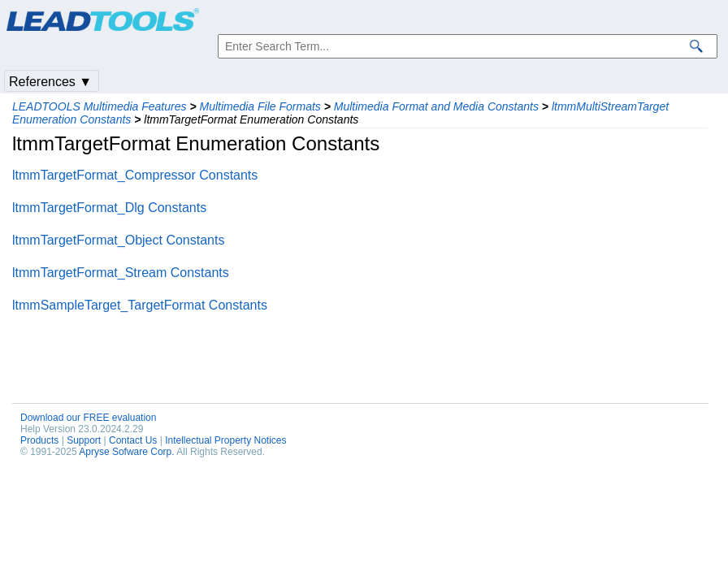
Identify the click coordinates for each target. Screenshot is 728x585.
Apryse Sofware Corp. (126, 452)
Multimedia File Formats (260, 106)
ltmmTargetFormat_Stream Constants (121, 273)
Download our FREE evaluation (88, 418)
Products (39, 440)
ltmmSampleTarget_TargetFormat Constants (140, 305)
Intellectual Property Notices (225, 440)
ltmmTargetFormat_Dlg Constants (109, 208)
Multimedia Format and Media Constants (436, 106)
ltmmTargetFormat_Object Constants (118, 240)
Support (84, 440)
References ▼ (50, 82)
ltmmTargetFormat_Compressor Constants (135, 175)
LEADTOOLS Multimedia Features (100, 106)
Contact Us (133, 440)
